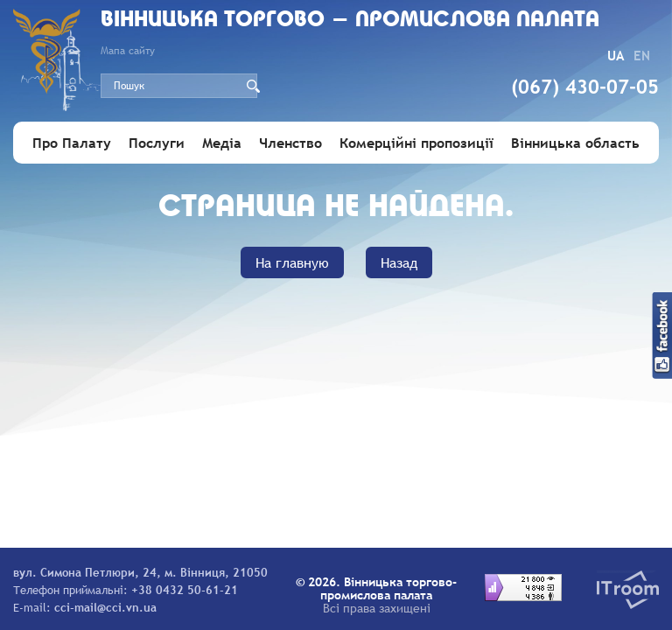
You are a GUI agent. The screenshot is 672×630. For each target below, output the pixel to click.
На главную (292, 262)
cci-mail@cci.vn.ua (105, 607)
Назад (399, 262)
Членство (290, 143)
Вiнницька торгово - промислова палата (350, 21)
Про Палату (72, 143)
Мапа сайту (128, 51)
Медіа (222, 143)
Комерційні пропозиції (416, 143)
